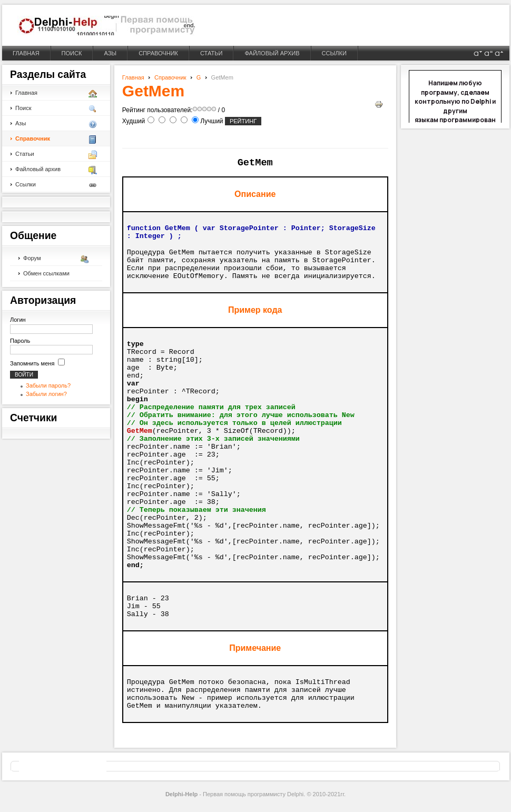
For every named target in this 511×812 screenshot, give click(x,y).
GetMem (153, 91)
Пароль (20, 341)
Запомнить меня (32, 363)
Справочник (170, 77)
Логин (18, 320)
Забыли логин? (46, 394)
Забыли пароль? (48, 385)
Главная (133, 77)
